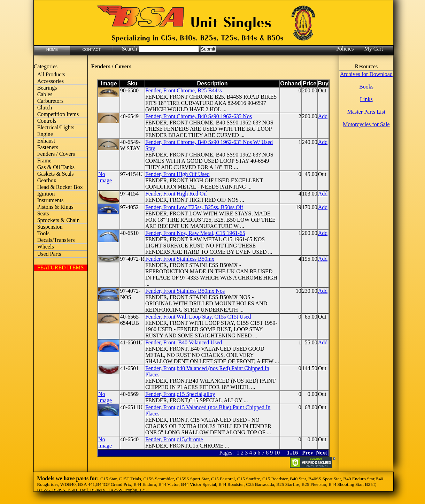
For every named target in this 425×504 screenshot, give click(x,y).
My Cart (374, 49)
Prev (308, 453)
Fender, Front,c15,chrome (174, 439)
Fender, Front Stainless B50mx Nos (185, 291)
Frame (44, 161)
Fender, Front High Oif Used (177, 174)
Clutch (45, 108)
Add (323, 116)
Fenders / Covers (56, 154)
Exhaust (46, 141)
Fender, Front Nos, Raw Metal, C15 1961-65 (195, 233)
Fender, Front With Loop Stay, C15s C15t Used (198, 317)
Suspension (50, 227)
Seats (43, 213)
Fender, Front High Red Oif (176, 194)
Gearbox (47, 180)
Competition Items (58, 114)
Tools (43, 233)
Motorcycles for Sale (366, 124)
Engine (45, 134)
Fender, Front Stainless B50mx (180, 259)
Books (366, 87)
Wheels (46, 247)
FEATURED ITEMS (61, 268)
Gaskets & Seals (56, 174)
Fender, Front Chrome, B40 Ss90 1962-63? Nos (199, 116)
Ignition (46, 194)
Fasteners (48, 147)
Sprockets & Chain (59, 220)
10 (277, 453)
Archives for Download (366, 74)
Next (322, 453)
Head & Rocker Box (60, 187)
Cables (45, 94)
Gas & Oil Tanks (56, 167)
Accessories (51, 81)
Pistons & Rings (55, 207)
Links (366, 99)
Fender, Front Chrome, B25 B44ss (184, 90)
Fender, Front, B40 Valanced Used (184, 342)
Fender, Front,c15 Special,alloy (180, 394)
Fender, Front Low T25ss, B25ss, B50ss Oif (194, 207)
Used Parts (49, 254)
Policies (345, 49)
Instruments (51, 200)
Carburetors (51, 101)
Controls (47, 121)
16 (295, 453)
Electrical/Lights (56, 127)
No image (105, 177)
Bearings (47, 88)
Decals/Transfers (56, 240)
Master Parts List (366, 112)
